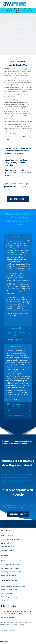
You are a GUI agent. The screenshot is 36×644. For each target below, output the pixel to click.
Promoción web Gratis (8, 575)
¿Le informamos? (18, 199)
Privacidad (4, 630)
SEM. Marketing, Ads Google (10, 565)
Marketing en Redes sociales (11, 568)
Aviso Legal (4, 636)
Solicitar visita (18, 514)
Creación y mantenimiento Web (12, 572)
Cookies (13, 630)
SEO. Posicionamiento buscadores (12, 561)
